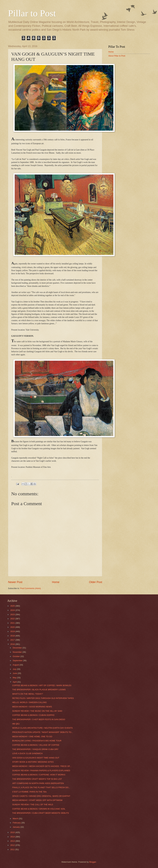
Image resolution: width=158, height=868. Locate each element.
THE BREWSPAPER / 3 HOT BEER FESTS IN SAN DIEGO (39, 719)
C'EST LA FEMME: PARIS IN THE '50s (29, 792)
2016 (13, 644)
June (15, 673)
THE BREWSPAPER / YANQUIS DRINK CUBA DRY (35, 749)
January (16, 827)
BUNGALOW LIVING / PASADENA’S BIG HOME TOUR (37, 741)
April (15, 682)
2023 (13, 614)
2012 (13, 845)
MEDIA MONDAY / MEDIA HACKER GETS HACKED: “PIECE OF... (42, 766)
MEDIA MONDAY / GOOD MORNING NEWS (32, 707)
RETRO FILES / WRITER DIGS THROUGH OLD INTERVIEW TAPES (43, 698)
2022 (13, 619)
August (16, 665)
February (17, 823)
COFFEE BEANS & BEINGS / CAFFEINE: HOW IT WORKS (39, 775)
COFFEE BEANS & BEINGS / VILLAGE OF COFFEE (36, 745)
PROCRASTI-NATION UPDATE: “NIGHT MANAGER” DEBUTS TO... (43, 732)
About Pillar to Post (117, 56)
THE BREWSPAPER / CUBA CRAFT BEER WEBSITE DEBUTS (41, 813)
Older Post (96, 582)
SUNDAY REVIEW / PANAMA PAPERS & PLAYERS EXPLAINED (41, 771)
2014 (13, 837)
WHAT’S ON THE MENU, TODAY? (28, 694)
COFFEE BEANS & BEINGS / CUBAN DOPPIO (33, 715)
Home (56, 582)
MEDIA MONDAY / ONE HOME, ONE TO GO (32, 737)
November (18, 652)
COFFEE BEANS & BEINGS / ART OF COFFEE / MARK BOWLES (42, 685)
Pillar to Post (32, 13)
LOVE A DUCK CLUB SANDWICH (27, 753)
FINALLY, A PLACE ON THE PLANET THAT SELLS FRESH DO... (41, 787)
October (16, 656)
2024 (13, 610)
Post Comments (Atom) (31, 588)
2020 (13, 627)
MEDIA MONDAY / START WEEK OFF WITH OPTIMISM (37, 800)
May (15, 678)
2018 (13, 636)
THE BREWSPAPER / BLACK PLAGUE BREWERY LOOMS (39, 690)
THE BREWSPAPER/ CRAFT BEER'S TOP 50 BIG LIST (37, 779)
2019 (13, 631)
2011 (13, 849)
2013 (13, 841)
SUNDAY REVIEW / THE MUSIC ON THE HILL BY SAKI (37, 711)
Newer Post (15, 582)
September (18, 661)
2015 (13, 832)
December (18, 648)
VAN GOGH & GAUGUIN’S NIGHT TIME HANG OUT (36, 758)
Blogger (93, 862)
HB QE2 (16, 724)
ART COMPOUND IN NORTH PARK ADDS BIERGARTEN (38, 783)
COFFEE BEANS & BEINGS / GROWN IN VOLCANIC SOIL (39, 809)
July (15, 669)
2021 (13, 623)
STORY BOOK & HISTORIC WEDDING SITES (33, 762)
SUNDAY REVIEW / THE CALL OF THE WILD (33, 805)
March (16, 819)
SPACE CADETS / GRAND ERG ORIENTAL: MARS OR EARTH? (41, 796)
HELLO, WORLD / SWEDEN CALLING (29, 702)
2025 (13, 606)
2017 (13, 640)
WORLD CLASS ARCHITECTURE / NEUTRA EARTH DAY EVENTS (42, 728)
